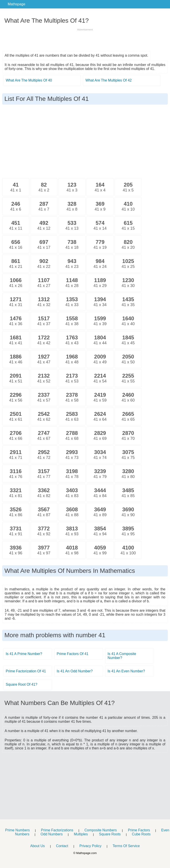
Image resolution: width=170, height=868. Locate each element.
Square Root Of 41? (21, 684)
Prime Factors (139, 830)
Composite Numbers (101, 830)
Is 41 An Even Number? (126, 671)
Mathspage (16, 4)
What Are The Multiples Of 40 (29, 80)
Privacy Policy (91, 846)
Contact (62, 846)
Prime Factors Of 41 (72, 654)
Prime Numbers (17, 830)
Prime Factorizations (57, 830)
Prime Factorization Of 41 (26, 671)
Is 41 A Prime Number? (24, 654)
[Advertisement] (85, 38)
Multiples (81, 834)
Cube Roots (141, 834)
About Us (37, 846)
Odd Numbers (52, 834)
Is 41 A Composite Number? (122, 656)
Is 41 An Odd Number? (75, 671)
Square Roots (110, 834)
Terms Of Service (126, 846)
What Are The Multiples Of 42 (109, 80)
